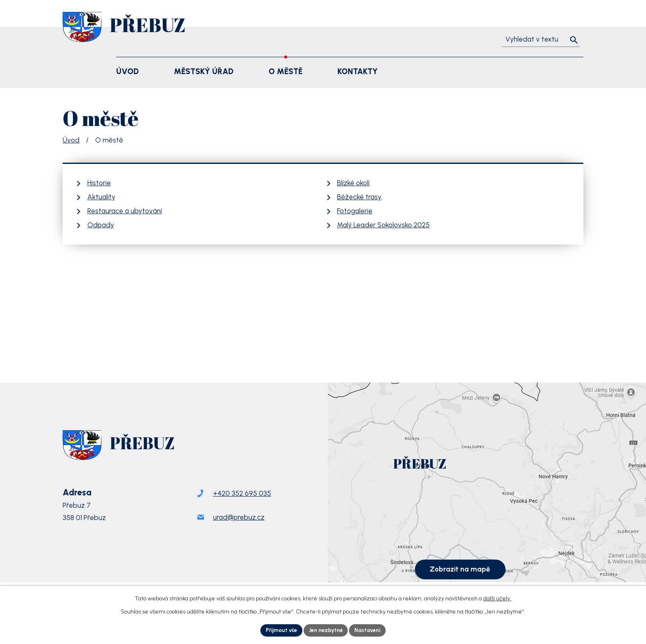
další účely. (497, 597)
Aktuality (101, 197)
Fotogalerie (355, 211)
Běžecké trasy (359, 197)
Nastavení (371, 630)
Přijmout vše (278, 630)
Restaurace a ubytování (125, 211)
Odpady (101, 225)
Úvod (71, 140)
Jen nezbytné (326, 630)
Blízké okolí (353, 183)
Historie (99, 183)
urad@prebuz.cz (239, 526)
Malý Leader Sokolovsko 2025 (383, 225)
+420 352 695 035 (242, 502)
